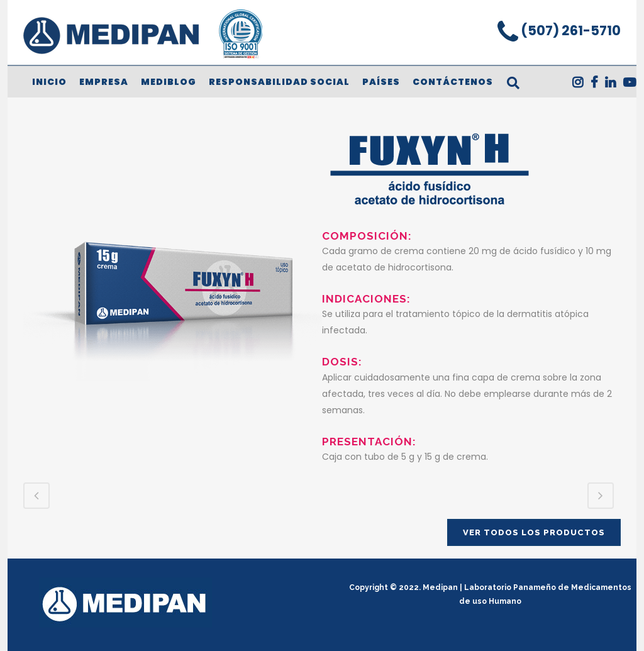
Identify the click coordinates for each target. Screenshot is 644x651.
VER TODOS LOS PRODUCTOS (534, 532)
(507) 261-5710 (569, 31)
